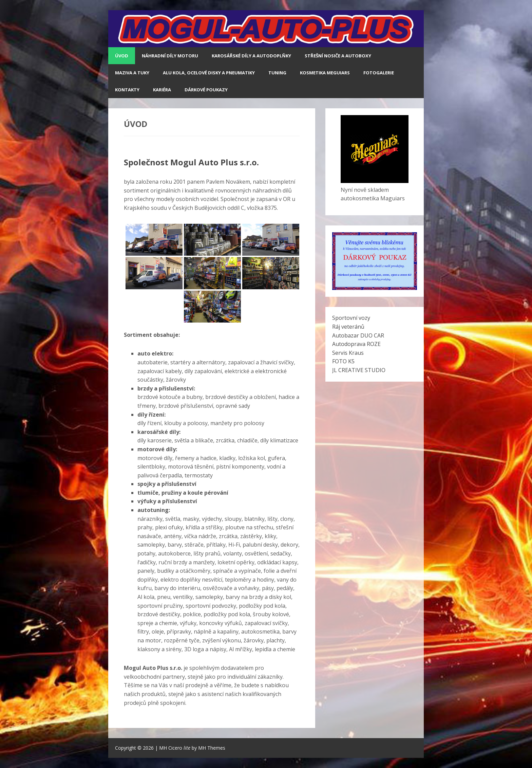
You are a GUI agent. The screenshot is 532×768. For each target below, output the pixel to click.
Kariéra (162, 90)
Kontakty (127, 90)
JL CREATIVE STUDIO (359, 370)
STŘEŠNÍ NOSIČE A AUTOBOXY (338, 56)
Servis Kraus (348, 353)
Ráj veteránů (348, 327)
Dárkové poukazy (206, 90)
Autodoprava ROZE (356, 344)
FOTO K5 (343, 361)
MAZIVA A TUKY (132, 73)
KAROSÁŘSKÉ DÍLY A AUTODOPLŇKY (251, 56)
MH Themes (212, 748)
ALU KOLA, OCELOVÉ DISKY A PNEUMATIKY (209, 73)
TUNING (277, 73)
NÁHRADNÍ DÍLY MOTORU (170, 56)
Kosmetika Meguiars (325, 73)
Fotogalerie (379, 73)
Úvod (122, 56)
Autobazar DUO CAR (358, 335)
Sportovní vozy (351, 318)
